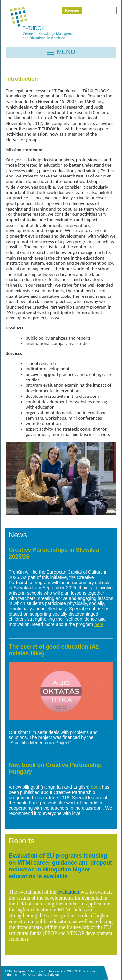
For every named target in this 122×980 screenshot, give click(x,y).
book (96, 787)
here (99, 624)
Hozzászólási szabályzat (41, 975)
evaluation (68, 892)
